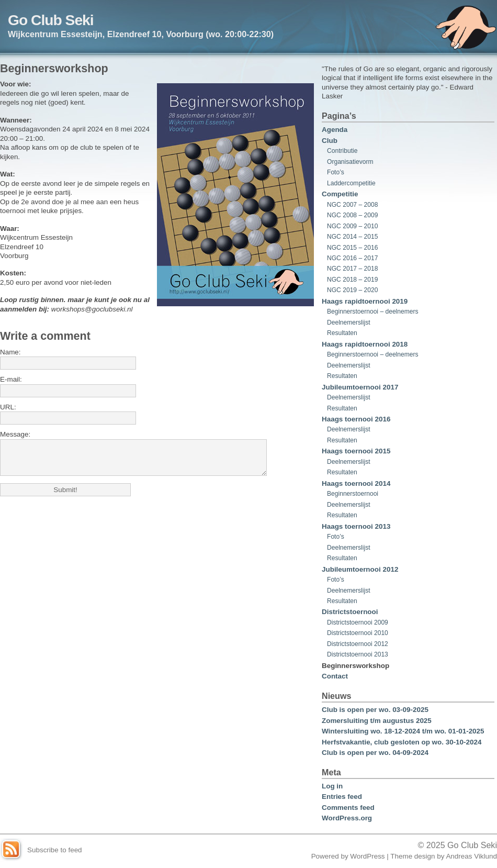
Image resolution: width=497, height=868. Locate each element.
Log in (332, 786)
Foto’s (336, 172)
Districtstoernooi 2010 (358, 633)
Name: (10, 352)
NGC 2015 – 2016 (352, 248)
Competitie (340, 194)
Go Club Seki (51, 20)
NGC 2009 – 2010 (352, 226)
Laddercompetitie (351, 183)
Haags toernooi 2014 (356, 483)
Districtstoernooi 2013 (358, 654)
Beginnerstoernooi (353, 494)
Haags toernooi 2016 (356, 419)
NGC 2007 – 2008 (352, 205)
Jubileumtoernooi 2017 (360, 387)
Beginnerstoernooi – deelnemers (373, 311)
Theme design (413, 856)
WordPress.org (347, 818)
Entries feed (342, 797)
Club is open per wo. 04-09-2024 (375, 753)
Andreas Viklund (471, 856)
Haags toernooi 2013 (356, 526)
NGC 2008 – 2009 (352, 215)
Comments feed (348, 808)
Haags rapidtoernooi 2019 (365, 301)
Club (330, 141)
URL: (8, 407)
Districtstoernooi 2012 (358, 644)
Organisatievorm (350, 162)
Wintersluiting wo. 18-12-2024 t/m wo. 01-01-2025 (403, 731)
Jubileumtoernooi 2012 (360, 569)
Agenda (335, 130)
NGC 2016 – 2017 (352, 258)
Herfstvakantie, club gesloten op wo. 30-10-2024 (402, 742)
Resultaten (342, 333)
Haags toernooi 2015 (356, 451)
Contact (335, 676)
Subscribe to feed (55, 850)
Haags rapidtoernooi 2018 (365, 344)
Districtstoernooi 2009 (358, 622)
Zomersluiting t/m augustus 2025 (377, 721)
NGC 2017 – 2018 (352, 269)
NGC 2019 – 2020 (352, 290)
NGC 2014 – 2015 (352, 237)
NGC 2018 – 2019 (352, 280)
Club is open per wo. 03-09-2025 (375, 710)
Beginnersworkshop (355, 666)
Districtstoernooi (350, 612)
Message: (15, 434)
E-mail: (11, 379)
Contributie (342, 151)
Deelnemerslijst (349, 322)
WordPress (367, 856)
